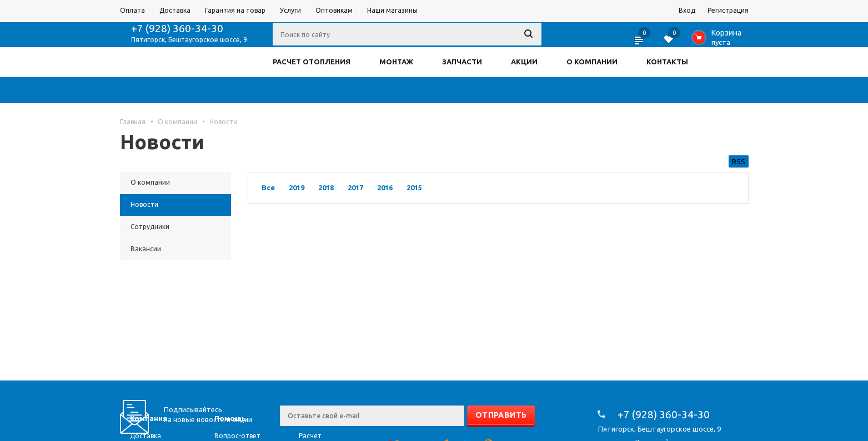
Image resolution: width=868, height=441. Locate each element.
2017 (355, 187)
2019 (297, 187)
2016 (385, 187)
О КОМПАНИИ (592, 62)
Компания (149, 418)
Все (268, 187)
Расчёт (310, 436)
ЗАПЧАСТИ (462, 62)
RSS (739, 161)
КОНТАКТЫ (667, 62)
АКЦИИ (524, 62)
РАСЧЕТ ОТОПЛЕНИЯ (312, 62)
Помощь (230, 418)
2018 (326, 187)
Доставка (145, 436)
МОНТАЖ (396, 62)
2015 (414, 187)
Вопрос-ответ (237, 436)
